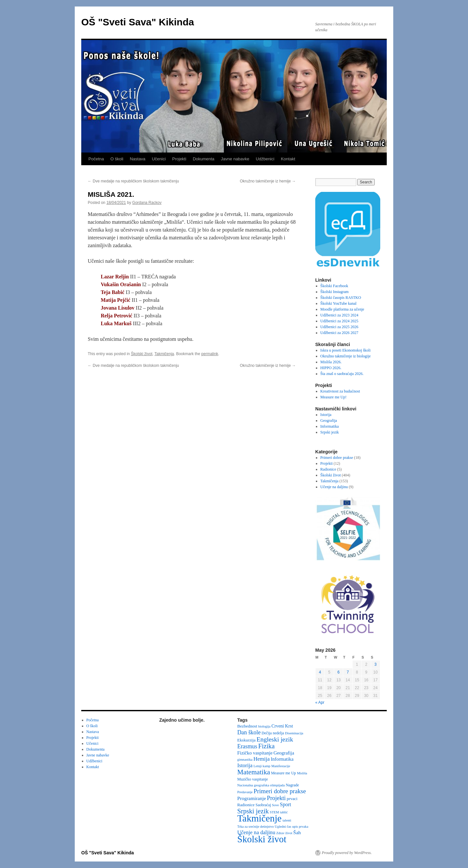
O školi (117, 159)
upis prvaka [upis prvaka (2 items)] (300, 827)
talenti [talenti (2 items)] (287, 820)
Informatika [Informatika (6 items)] (282, 759)
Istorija (326, 415)
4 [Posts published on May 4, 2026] (320, 672)
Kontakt (288, 159)
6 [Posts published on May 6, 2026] (338, 672)
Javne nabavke (235, 159)
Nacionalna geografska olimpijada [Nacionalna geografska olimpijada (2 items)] (261, 785)
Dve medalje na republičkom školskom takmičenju (133, 181)
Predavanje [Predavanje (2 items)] (245, 792)
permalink (210, 354)
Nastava (137, 159)
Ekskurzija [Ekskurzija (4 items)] (246, 740)
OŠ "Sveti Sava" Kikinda (138, 22)
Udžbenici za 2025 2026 (339, 327)
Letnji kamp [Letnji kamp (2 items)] (262, 766)
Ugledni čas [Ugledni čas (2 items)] (283, 827)
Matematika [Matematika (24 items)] (254, 772)
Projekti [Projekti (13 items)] (276, 798)
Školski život (142, 354)
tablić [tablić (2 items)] (284, 812)
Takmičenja (164, 354)
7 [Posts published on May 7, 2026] (348, 672)
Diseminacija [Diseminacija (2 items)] (294, 733)
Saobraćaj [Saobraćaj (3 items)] (263, 805)
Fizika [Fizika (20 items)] (266, 746)
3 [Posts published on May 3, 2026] (376, 664)
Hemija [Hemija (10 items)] (262, 759)
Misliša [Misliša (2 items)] (302, 773)
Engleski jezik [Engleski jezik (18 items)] (275, 739)
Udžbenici (265, 159)
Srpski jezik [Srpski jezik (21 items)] (253, 811)
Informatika (330, 426)
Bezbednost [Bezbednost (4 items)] (247, 726)
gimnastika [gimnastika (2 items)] (245, 760)
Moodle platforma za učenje (342, 309)
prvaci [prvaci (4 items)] (292, 799)
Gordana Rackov (147, 203)
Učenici (159, 159)
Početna (96, 159)
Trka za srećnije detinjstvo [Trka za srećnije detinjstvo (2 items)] (255, 827)
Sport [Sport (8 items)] (286, 804)
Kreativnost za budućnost (340, 391)
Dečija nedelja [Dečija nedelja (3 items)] (273, 733)
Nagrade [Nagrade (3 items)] (292, 785)
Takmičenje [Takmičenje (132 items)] (259, 818)
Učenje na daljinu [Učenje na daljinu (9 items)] (256, 832)
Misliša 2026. (331, 362)
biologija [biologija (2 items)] (264, 726)
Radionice (328, 469)
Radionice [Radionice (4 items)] (246, 805)
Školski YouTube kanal (338, 303)
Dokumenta (203, 159)
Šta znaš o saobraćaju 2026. (342, 374)
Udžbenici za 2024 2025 (339, 321)
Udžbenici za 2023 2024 (339, 315)
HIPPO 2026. (331, 368)
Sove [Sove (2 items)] (275, 805)
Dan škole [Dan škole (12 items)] (249, 732)
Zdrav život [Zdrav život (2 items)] (284, 833)
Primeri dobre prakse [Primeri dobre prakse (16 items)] (280, 791)
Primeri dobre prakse (337, 458)
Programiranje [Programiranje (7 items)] (252, 798)
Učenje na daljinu (334, 487)
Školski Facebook (334, 286)
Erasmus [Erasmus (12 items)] (247, 746)
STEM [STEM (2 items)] (274, 812)
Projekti (179, 159)
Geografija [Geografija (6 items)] (284, 753)
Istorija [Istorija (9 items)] (245, 765)
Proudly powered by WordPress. (347, 853)
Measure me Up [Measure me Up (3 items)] (284, 773)
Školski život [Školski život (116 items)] (262, 839)
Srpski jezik (330, 432)
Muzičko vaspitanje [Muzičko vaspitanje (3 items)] (253, 779)
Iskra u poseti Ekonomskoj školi (346, 350)
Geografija (329, 421)
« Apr (320, 702)
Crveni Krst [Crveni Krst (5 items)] (282, 726)
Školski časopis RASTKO (341, 298)
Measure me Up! (334, 397)
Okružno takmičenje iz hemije (268, 181)
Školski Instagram (335, 292)
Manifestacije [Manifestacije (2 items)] (281, 766)
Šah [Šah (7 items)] (297, 832)
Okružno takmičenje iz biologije (346, 356)
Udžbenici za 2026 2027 (339, 333)
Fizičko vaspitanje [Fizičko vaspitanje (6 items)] (255, 753)
